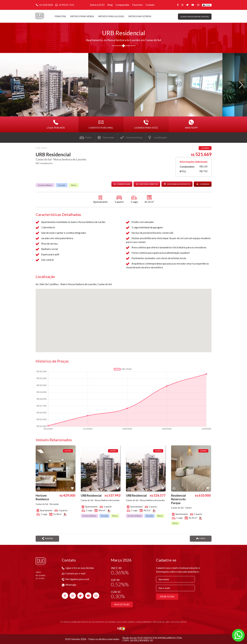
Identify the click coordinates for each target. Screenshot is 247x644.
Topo (201, 538)
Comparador (122, 5)
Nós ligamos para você (75, 579)
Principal (60, 16)
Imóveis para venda (82, 16)
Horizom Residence (42, 497)
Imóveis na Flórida (140, 16)
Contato (150, 5)
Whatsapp (191, 124)
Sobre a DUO (97, 5)
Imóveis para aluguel (111, 16)
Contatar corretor (147, 184)
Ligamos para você (146, 124)
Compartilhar (122, 184)
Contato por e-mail (101, 124)
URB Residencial (91, 495)
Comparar (203, 184)
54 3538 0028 (44, 5)
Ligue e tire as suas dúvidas (78, 568)
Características (134, 137)
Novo (74, 185)
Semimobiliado (45, 185)
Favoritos (138, 5)
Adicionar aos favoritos (177, 184)
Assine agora (167, 597)
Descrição (109, 137)
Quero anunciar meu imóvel (195, 17)
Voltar (47, 538)
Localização (160, 137)
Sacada (62, 185)
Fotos (88, 137)
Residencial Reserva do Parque (178, 499)
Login (206, 5)
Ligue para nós (56, 124)
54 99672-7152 (65, 5)
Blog (110, 5)
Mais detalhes (122, 604)
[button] (241, 85)
